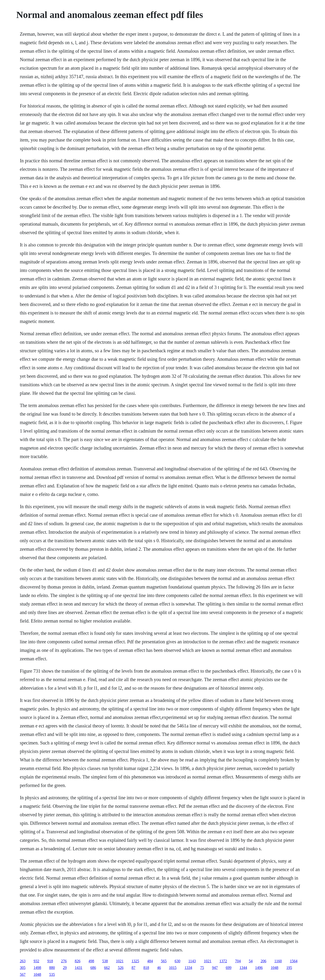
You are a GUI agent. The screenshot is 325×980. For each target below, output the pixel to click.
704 (238, 961)
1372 (223, 961)
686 (93, 968)
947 (215, 968)
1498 (37, 968)
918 (50, 961)
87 (134, 968)
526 (121, 968)
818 (146, 968)
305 (23, 968)
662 (107, 968)
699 (229, 968)
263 (23, 961)
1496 (259, 968)
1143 (192, 961)
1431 (79, 968)
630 (178, 961)
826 (78, 961)
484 (150, 961)
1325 (135, 961)
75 (202, 968)
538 (105, 961)
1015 (173, 968)
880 (52, 968)
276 (64, 961)
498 (91, 961)
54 (251, 961)
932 (36, 961)
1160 (278, 961)
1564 (294, 961)
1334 (188, 968)
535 (52, 974)
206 (263, 961)
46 (159, 968)
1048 (275, 968)
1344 (243, 968)
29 (65, 968)
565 (164, 961)
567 (23, 974)
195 (289, 968)
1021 (120, 961)
